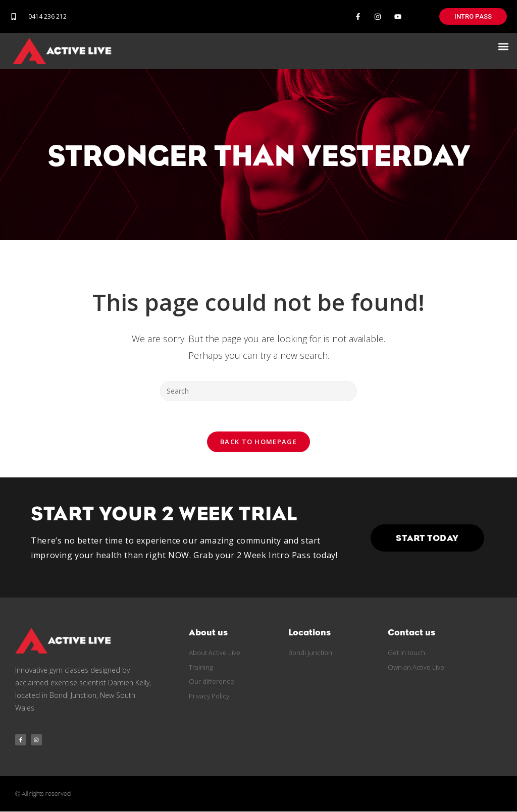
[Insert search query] (258, 391)
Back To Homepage (258, 442)
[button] (504, 46)
